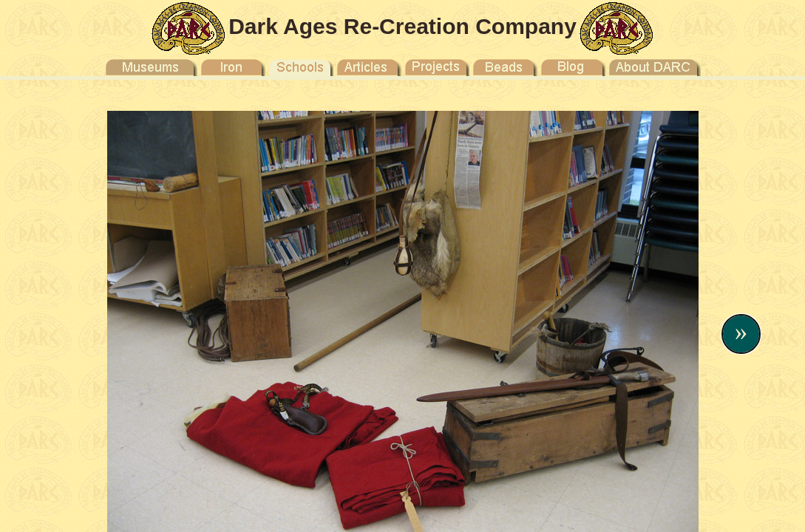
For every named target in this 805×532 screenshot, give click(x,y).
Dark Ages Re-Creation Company (402, 26)
